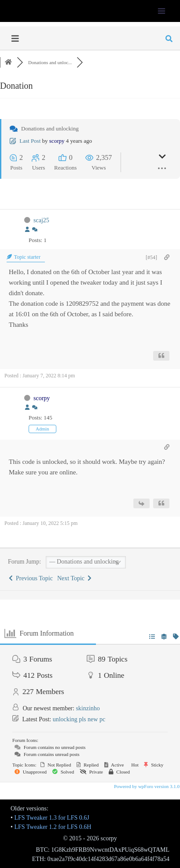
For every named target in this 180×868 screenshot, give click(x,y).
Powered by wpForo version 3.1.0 (146, 786)
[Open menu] (161, 11)
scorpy (57, 141)
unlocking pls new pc (79, 719)
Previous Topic (31, 578)
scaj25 (41, 220)
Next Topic (74, 578)
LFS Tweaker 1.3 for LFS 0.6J (51, 818)
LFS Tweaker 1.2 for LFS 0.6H (53, 827)
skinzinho (88, 708)
